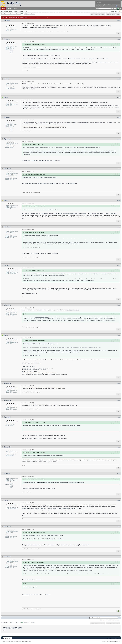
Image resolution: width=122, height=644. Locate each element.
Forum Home (10, 642)
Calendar (15, 9)
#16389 (119, 227)
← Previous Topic (102, 620)
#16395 (119, 417)
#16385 (119, 117)
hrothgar (7, 39)
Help (117, 6)
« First (11, 14)
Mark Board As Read (27, 642)
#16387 (119, 169)
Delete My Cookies (18, 642)
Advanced (121, 9)
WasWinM (5, 631)
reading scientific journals (42, 317)
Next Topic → (118, 620)
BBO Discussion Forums (7, 11)
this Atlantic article (73, 310)
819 (19, 14)
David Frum (25, 595)
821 (25, 14)
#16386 (119, 139)
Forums (4, 9)
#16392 (119, 335)
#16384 (119, 97)
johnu (6, 97)
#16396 (119, 447)
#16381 (119, 21)
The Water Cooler (23, 11)
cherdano (7, 21)
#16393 (119, 383)
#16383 (119, 79)
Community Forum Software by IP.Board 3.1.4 (111, 642)
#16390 (119, 265)
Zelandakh (7, 447)
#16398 (119, 500)
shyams (7, 79)
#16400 (119, 557)
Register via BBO (101, 6)
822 (28, 14)
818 (17, 14)
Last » (33, 14)
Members (9, 9)
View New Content (114, 11)
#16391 (119, 305)
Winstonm (7, 169)
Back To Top (4, 642)
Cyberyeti (7, 139)
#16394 (119, 400)
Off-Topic (15, 11)
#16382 (119, 39)
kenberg (7, 265)
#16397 (119, 474)
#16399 (119, 527)
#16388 (119, 201)
